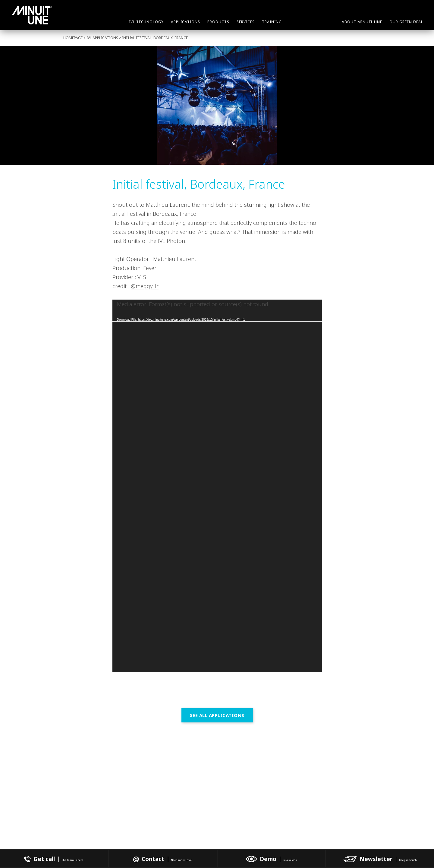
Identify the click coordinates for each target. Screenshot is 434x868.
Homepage (73, 38)
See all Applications (217, 715)
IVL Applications (102, 38)
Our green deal (406, 22)
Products (218, 22)
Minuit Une (32, 15)
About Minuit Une (362, 22)
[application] (217, 486)
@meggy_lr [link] (145, 286)
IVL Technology (146, 22)
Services (246, 22)
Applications (186, 22)
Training (272, 22)
